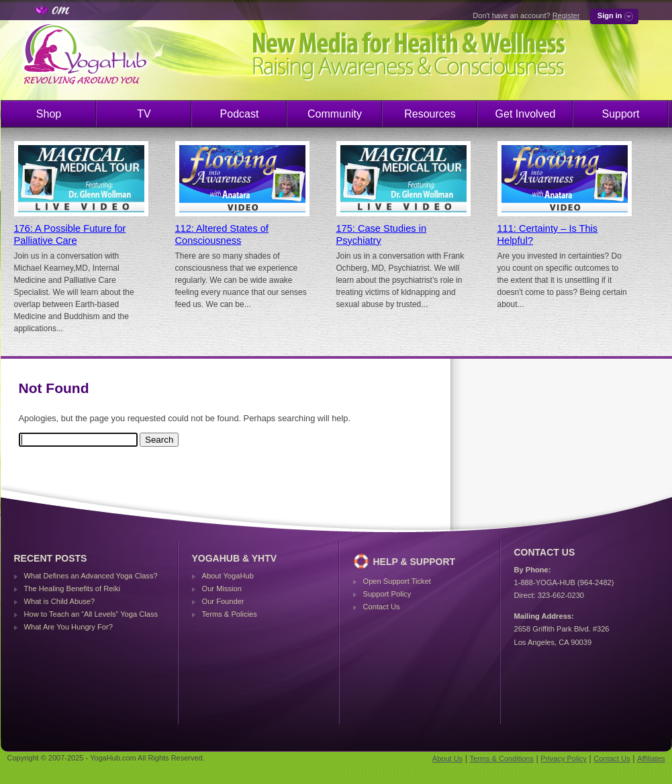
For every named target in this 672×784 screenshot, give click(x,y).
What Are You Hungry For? (68, 627)
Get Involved (526, 114)
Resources (430, 114)
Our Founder (223, 601)
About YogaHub (228, 576)
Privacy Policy (563, 758)
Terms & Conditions (502, 758)
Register (566, 15)
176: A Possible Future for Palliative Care (70, 234)
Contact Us (382, 607)
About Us (447, 758)
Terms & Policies (230, 614)
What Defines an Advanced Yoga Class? (91, 576)
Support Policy (387, 594)
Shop (49, 114)
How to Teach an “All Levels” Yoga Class (91, 614)
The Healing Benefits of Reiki (72, 589)
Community (335, 114)
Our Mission (222, 589)
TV (144, 114)
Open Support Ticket (397, 581)
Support (620, 114)
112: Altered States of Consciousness (222, 234)
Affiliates (651, 758)
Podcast (240, 114)
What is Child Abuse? (60, 601)
